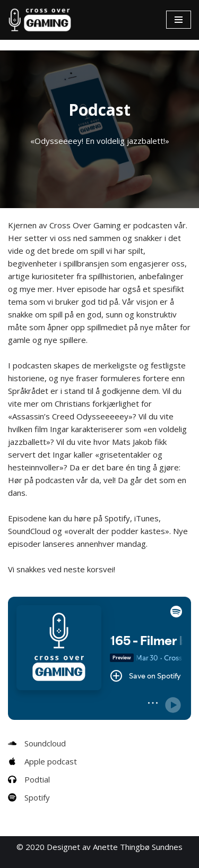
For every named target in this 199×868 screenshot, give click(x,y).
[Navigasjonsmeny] (179, 20)
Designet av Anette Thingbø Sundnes (115, 847)
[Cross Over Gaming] (40, 20)
